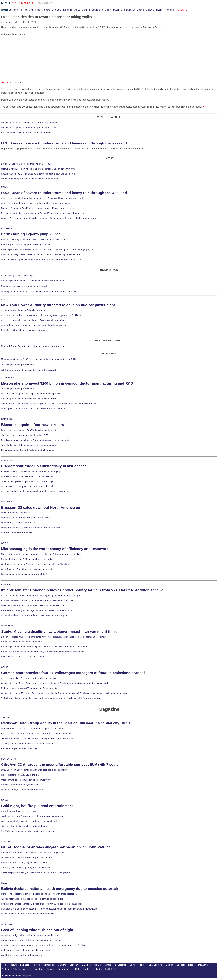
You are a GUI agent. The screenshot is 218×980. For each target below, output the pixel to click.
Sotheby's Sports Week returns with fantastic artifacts (27, 743)
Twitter (87, 969)
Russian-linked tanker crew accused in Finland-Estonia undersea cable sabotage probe (44, 213)
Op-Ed (77, 10)
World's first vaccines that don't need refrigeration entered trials (32, 899)
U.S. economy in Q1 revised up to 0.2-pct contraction (27, 476)
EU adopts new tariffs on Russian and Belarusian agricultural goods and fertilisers (41, 315)
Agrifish (86, 10)
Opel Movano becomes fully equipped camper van (26, 780)
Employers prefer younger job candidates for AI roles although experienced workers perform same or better (53, 637)
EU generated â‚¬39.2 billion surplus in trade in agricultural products (34, 491)
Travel (116, 10)
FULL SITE (111, 969)
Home (5, 965)
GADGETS (7, 842)
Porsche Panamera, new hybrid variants (21, 785)
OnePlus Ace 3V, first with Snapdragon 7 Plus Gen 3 (27, 858)
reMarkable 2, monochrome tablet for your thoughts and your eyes (33, 853)
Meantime (170, 10)
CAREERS (6, 419)
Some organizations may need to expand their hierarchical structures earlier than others (44, 647)
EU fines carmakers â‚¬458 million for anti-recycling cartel (29, 678)
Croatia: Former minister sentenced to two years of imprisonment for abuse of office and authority (49, 218)
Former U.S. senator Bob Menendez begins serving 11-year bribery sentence (39, 208)
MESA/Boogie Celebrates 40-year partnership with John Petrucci (56, 847)
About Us (39, 969)
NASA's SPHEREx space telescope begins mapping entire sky (32, 940)
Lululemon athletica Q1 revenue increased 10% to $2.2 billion (31, 528)
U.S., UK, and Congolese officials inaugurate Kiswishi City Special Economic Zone (41, 259)
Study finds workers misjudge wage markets (23, 642)
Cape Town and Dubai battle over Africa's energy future (28, 569)
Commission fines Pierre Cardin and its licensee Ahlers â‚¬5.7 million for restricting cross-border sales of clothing (56, 683)
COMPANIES (8, 378)
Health (160, 10)
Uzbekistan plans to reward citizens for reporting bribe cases (31, 123)
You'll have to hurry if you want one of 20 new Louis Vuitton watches (34, 816)
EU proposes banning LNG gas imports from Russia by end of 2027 (34, 320)
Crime (108, 10)
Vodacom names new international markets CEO (25, 435)
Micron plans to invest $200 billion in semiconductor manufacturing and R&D (38, 292)
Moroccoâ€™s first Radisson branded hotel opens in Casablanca (33, 729)
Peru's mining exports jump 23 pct (31, 234)
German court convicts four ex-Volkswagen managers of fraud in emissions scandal (73, 673)
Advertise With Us (22, 969)
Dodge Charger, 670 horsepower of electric (22, 790)
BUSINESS (7, 229)
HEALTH (5, 883)
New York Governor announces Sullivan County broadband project (34, 325)
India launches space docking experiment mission (25, 950)
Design (140, 10)
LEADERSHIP (8, 626)
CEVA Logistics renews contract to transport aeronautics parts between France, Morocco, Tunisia (49, 404)
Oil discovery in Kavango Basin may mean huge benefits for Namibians (36, 564)
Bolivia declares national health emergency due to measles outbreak (60, 889)
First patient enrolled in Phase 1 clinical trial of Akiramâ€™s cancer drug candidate (41, 904)
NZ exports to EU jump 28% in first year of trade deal (27, 486)
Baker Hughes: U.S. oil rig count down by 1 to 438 (26, 245)
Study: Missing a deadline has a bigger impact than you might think (59, 631)
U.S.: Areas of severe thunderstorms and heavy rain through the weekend (64, 143)
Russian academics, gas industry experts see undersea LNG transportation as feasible (43, 945)
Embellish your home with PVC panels (20, 811)
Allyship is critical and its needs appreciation (23, 657)
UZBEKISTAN (16, 82)
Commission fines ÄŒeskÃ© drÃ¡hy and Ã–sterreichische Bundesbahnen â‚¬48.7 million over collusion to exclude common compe (65, 693)
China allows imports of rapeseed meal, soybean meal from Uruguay (35, 615)
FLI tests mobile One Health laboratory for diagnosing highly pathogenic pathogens (42, 596)
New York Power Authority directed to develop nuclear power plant (58, 305)
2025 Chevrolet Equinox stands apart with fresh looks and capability (34, 770)
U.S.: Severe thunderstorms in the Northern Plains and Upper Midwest (35, 203)
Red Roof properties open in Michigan (20, 748)
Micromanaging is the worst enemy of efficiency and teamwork (55, 549)
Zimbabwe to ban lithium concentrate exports (23, 330)
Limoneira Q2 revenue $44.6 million (19, 523)
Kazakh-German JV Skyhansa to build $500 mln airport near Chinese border (38, 174)
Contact (51, 969)
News (4, 10)
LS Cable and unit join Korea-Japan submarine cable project (31, 394)
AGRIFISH (6, 584)
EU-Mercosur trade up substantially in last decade (44, 466)
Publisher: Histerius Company (16, 975)
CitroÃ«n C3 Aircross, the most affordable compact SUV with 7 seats (60, 765)
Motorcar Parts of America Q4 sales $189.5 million (26, 518)
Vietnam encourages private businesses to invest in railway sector (33, 240)
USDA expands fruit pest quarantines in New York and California (33, 605)
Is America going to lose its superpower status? (24, 574)
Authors (6, 969)
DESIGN (5, 800)
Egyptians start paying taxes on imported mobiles (25, 286)
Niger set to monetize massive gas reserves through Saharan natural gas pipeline (41, 554)
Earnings (67, 10)
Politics (23, 10)
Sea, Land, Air (128, 10)
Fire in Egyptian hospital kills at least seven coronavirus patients (33, 281)
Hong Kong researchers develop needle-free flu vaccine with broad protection (39, 894)
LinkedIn (98, 969)
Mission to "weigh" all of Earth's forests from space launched (31, 935)
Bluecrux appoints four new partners (33, 425)
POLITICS (6, 299)
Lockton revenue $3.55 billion (16, 513)
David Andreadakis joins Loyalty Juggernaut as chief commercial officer (36, 440)
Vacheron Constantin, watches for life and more (24, 826)
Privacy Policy (65, 969)
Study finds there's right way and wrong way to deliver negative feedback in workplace (43, 652)
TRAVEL (5, 717)
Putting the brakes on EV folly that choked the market (27, 559)
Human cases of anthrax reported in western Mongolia (28, 914)
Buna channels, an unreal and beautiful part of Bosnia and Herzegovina (36, 734)
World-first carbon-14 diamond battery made (23, 955)
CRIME (5, 667)
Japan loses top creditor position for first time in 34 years (29, 481)
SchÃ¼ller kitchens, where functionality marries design (28, 831)
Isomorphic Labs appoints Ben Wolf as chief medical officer (30, 430)
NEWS (4, 187)
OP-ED (5, 543)
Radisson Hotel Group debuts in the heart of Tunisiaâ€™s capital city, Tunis (66, 723)
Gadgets (150, 10)
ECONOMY (7, 460)
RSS (78, 969)
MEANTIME (7, 924)
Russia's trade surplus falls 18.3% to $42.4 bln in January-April (32, 471)
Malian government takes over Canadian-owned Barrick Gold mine (34, 409)
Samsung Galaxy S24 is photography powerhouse (26, 867)
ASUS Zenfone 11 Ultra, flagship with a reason (24, 863)
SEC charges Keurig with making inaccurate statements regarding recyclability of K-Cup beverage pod (51, 698)
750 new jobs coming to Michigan (17, 365)
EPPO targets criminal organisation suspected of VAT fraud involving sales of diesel (42, 198)
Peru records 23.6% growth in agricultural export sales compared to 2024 (37, 610)
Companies (34, 10)
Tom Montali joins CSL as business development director (29, 445)
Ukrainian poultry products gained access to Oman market (30, 179)
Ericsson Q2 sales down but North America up (41, 507)
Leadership (97, 10)
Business (13, 10)
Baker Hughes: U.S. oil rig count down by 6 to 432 (26, 164)
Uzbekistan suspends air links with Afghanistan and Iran (28, 128)
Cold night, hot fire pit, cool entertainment (37, 806)
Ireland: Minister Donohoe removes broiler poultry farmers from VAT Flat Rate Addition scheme (82, 590)
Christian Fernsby (11, 22)
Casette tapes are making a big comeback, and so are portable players (36, 872)
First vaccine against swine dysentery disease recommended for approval (37, 600)
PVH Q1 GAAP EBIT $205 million (17, 533)
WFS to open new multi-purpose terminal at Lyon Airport (28, 370)
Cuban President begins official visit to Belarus (24, 310)
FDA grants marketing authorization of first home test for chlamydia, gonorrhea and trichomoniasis (49, 909)
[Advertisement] (23, 54)
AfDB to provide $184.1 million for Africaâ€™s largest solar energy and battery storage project (47, 250)
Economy (57, 10)
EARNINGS (7, 502)
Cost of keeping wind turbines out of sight (37, 930)
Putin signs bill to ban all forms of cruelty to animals (26, 132)
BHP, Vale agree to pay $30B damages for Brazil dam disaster (31, 688)
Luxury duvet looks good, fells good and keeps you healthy (30, 821)
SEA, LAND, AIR (9, 759)
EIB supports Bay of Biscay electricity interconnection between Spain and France (41, 254)
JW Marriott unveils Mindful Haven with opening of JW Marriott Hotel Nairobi (38, 739)
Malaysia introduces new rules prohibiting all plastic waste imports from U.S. (38, 169)
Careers (46, 10)
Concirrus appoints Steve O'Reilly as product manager (28, 450)
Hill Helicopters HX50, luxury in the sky (20, 775)
